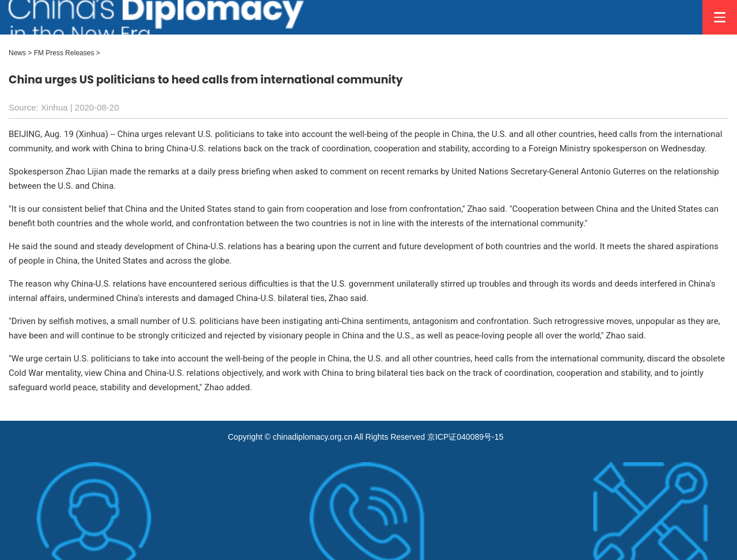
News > (20, 53)
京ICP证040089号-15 (465, 437)
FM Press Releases (64, 53)
